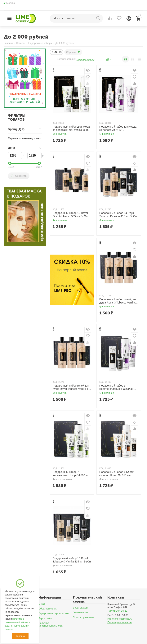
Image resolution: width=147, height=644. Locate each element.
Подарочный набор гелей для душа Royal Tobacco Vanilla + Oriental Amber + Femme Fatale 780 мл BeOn (72, 387)
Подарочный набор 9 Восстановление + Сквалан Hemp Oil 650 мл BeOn (116, 387)
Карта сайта (45, 618)
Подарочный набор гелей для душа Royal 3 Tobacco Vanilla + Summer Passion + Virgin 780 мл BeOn (118, 301)
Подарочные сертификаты (54, 613)
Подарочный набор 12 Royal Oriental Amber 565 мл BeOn (70, 215)
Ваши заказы (80, 608)
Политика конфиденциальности (51, 624)
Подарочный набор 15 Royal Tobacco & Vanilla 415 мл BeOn (72, 560)
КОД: (55, 123)
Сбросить (73, 52)
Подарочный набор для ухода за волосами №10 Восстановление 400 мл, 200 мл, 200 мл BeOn (118, 128)
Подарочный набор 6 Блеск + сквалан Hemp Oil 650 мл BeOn (118, 474)
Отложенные (80, 612)
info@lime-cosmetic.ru (120, 619)
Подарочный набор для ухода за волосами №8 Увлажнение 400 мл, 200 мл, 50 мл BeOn (71, 128)
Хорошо (20, 636)
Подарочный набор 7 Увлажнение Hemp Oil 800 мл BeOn (71, 474)
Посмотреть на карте (120, 622)
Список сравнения (84, 617)
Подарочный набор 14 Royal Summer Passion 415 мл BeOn (118, 215)
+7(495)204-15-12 (117, 611)
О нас (42, 604)
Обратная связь (47, 609)
